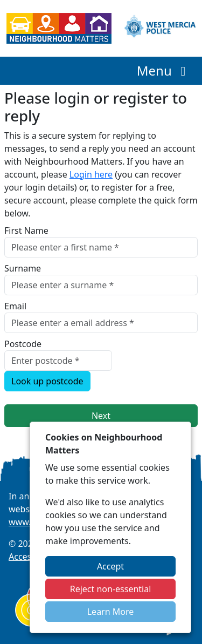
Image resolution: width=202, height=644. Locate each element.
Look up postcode (47, 381)
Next (101, 416)
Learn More (111, 612)
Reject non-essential (111, 589)
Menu (164, 70)
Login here (91, 174)
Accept (110, 566)
